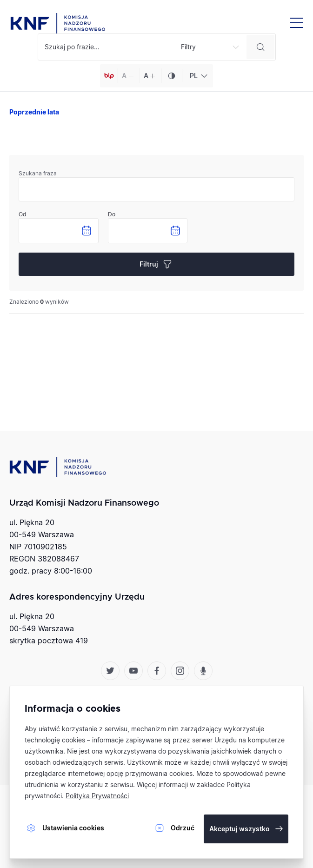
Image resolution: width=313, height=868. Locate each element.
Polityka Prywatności (97, 796)
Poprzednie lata (34, 112)
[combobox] (197, 76)
